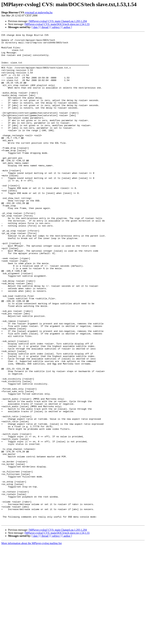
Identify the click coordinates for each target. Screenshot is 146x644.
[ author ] (67, 27)
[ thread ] (45, 27)
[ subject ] (56, 27)
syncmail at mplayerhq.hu (39, 12)
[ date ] (35, 27)
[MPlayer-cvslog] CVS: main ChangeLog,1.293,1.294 (58, 21)
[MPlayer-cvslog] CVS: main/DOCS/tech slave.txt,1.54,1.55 (57, 24)
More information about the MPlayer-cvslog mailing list (32, 641)
